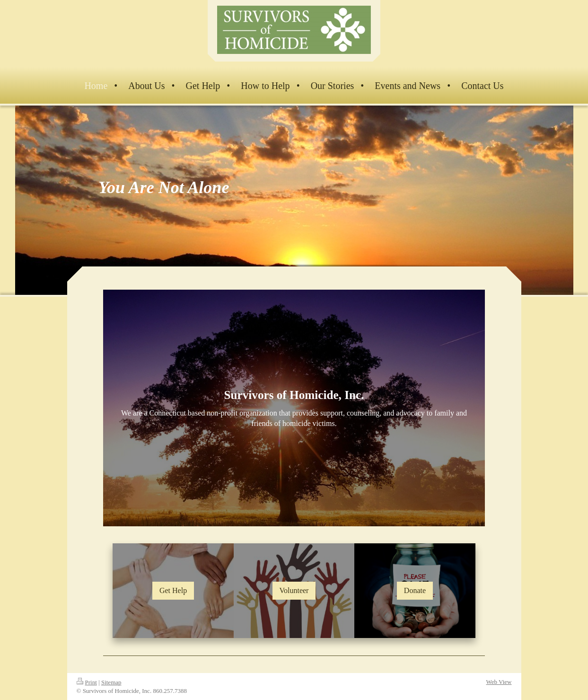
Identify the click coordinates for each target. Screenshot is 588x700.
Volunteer (294, 590)
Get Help (173, 590)
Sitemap (111, 682)
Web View (499, 682)
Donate (415, 590)
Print (87, 682)
